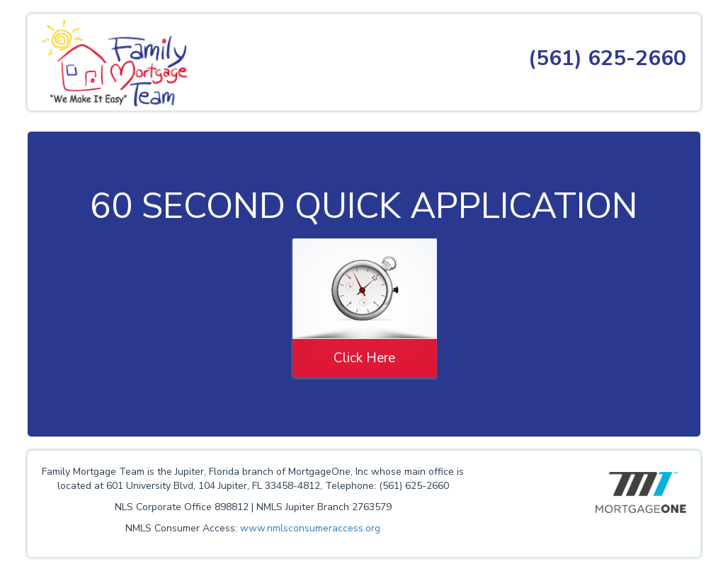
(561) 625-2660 (607, 58)
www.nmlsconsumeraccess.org (310, 528)
